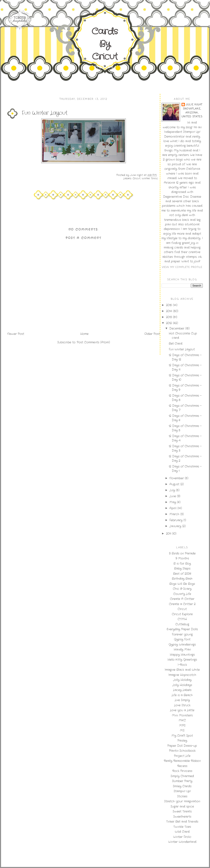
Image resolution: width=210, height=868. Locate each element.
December (177, 328)
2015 (169, 305)
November (177, 478)
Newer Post (16, 334)
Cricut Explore (182, 614)
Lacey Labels (182, 690)
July (173, 490)
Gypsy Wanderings (182, 644)
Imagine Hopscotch (182, 675)
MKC (182, 720)
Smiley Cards (182, 786)
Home (84, 334)
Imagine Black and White (182, 670)
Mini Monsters (182, 715)
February (176, 520)
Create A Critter (182, 599)
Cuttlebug (182, 624)
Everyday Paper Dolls (182, 629)
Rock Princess (182, 771)
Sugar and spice (182, 806)
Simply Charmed (182, 776)
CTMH (182, 619)
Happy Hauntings (182, 655)
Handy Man (182, 649)
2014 (170, 311)
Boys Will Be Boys (182, 584)
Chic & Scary (182, 589)
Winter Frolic (150, 178)
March (175, 514)
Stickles (182, 796)
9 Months (182, 558)
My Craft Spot (182, 736)
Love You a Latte (182, 710)
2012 (169, 323)
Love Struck (182, 705)
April (173, 508)
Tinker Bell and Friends (182, 822)
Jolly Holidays (182, 685)
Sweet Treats (182, 811)
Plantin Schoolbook (182, 751)
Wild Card (182, 832)
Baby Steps (182, 568)
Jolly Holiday (182, 680)
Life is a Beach (182, 695)
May (173, 502)
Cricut (136, 178)
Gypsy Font (182, 639)
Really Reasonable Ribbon (182, 761)
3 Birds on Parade (182, 553)
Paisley (182, 741)
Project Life (182, 756)
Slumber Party (182, 781)
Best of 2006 (182, 574)
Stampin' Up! (182, 791)
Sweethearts (182, 817)
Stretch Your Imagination (182, 801)
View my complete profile (182, 267)
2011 (169, 534)
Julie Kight (194, 105)
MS (182, 730)
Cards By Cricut (105, 44)
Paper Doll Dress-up (182, 746)
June (173, 496)
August (175, 484)
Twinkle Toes (182, 827)
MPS (182, 725)
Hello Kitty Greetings (182, 660)
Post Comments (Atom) (93, 342)
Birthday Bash (182, 579)
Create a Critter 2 (182, 604)
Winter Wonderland (182, 842)
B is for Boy (182, 564)
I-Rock (182, 665)
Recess (182, 766)
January (176, 526)
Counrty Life (182, 594)
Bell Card (176, 344)
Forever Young (182, 634)
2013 (169, 317)
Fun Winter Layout (182, 349)
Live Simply (182, 700)
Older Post (152, 334)
